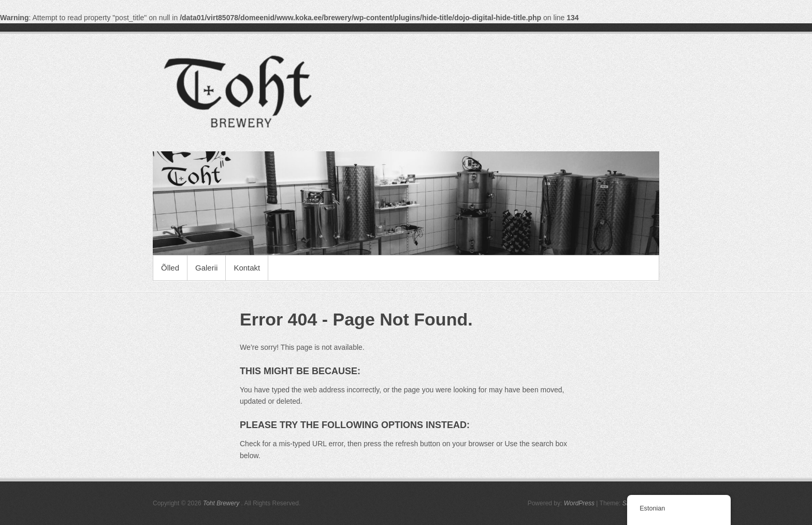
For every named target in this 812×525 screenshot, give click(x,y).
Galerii (206, 268)
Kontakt (247, 268)
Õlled (170, 268)
